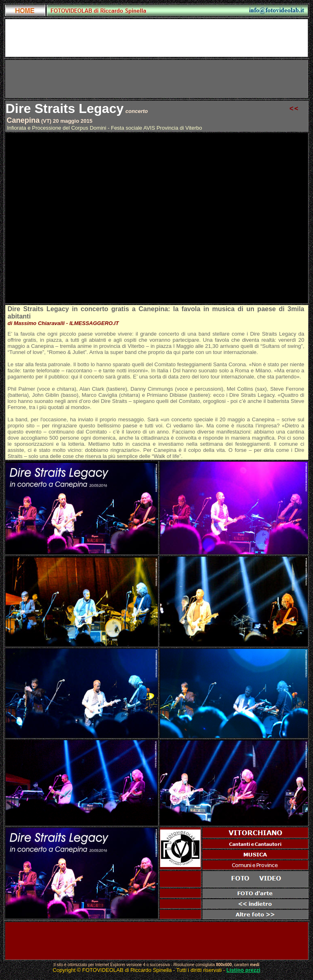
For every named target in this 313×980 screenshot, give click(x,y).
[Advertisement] (156, 79)
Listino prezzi (244, 970)
